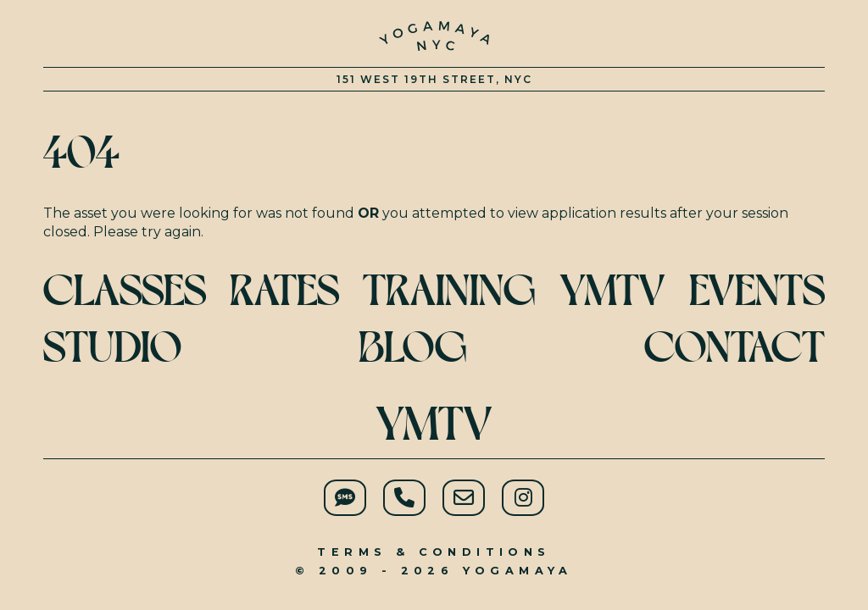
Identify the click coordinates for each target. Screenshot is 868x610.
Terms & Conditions (434, 552)
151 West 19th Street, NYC (434, 79)
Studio (112, 347)
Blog (413, 347)
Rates (284, 290)
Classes (125, 290)
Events (757, 290)
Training (449, 290)
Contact (734, 347)
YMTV (434, 424)
